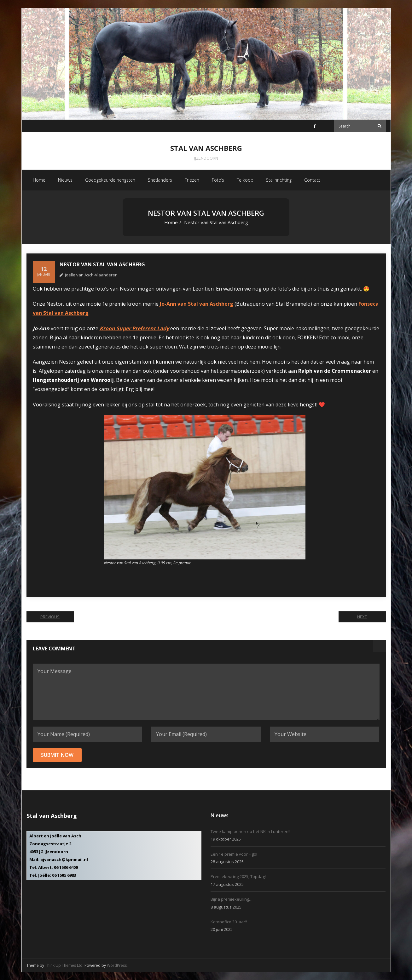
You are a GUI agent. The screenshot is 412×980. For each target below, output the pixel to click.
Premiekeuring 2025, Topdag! (238, 876)
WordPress (117, 965)
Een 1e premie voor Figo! (234, 854)
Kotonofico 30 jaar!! (229, 922)
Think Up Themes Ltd (64, 965)
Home (171, 222)
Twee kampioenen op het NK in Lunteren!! (250, 831)
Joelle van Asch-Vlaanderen (91, 275)
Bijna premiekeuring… (232, 899)
